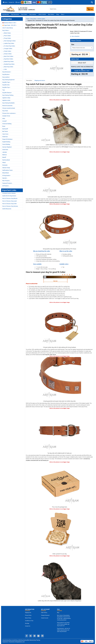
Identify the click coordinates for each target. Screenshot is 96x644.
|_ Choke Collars (7, 51)
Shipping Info (28, 613)
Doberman (5, 137)
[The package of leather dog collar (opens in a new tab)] (60, 484)
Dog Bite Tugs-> (6, 82)
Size (73, 45)
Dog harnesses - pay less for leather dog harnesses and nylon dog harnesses (64, 630)
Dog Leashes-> (6, 77)
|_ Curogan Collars (7, 49)
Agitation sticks (6, 100)
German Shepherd (7, 147)
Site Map (27, 623)
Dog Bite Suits (6, 85)
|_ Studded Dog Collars (8, 64)
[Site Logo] (9, 9)
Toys (4, 90)
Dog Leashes (33, 14)
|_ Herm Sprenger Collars (9, 41)
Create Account (45, 618)
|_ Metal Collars (7, 33)
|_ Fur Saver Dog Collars (9, 46)
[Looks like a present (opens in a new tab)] (60, 531)
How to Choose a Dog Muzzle (10, 198)
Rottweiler (5, 165)
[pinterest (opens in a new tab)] (34, 636)
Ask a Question (75, 36)
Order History (44, 613)
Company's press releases (9, 193)
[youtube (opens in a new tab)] (38, 636)
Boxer (4, 126)
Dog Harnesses (15, 14)
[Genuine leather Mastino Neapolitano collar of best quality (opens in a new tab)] (60, 578)
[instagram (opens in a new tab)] (42, 636)
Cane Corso (5, 134)
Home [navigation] (28, 19)
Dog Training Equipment (8, 80)
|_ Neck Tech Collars (8, 56)
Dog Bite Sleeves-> (7, 93)
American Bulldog (7, 124)
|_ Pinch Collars (7, 36)
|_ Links (5, 69)
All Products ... (6, 186)
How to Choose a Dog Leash (10, 201)
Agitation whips (6, 98)
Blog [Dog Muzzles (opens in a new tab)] (58, 613)
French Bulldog (6, 144)
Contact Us (11, 2)
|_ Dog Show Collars (8, 59)
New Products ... (7, 181)
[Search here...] (60, 9)
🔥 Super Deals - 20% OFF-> (9, 25)
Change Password (45, 615)
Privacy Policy (28, 615)
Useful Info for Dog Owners (9, 196)
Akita (4, 119)
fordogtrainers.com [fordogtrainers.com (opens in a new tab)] (20, 642)
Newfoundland (6, 160)
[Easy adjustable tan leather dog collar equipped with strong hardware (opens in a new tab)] (60, 325)
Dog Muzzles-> (6, 74)
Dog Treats (5, 111)
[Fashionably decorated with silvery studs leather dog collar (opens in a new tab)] (60, 174)
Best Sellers (51, 14)
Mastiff (4, 157)
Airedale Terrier (6, 116)
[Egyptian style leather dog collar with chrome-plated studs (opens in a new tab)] (60, 378)
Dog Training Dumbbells (8, 103)
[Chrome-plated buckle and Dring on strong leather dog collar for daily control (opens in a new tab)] (60, 430)
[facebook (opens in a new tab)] (27, 636)
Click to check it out (82, 71)
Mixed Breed (6, 173)
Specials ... (5, 178)
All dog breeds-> (6, 175)
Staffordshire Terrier (7, 170)
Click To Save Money (8, 28)
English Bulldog (6, 142)
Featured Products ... (8, 183)
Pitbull (4, 163)
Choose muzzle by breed (9, 108)
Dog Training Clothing (8, 95)
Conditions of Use (29, 621)
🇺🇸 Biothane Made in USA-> (9, 23)
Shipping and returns (40, 80)
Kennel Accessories (7, 106)
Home (5, 2)
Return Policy (28, 618)
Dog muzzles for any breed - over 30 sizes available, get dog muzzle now (63, 624)
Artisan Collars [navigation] (41, 19)
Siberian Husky (6, 168)
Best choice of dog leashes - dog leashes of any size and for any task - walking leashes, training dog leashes (64, 618)
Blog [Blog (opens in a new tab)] (58, 14)
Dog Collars (24, 14)
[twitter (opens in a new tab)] (31, 636)
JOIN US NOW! (42, 14)
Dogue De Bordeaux (7, 139)
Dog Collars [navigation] (33, 19)
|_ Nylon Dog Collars (8, 67)
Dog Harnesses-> (7, 72)
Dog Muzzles (6, 14)
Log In (18, 2)
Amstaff (4, 121)
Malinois (5, 155)
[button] (92, 2)
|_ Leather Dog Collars (8, 43)
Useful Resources (7, 209)
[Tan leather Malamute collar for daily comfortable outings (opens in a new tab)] (60, 122)
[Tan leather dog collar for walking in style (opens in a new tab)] (60, 226)
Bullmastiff (5, 129)
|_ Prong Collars (7, 38)
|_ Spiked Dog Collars (8, 62)
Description (29, 80)
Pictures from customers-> (9, 113)
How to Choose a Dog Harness (10, 206)
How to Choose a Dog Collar (9, 204)
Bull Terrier (5, 131)
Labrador (5, 152)
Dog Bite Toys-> (6, 87)
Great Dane (5, 150)
